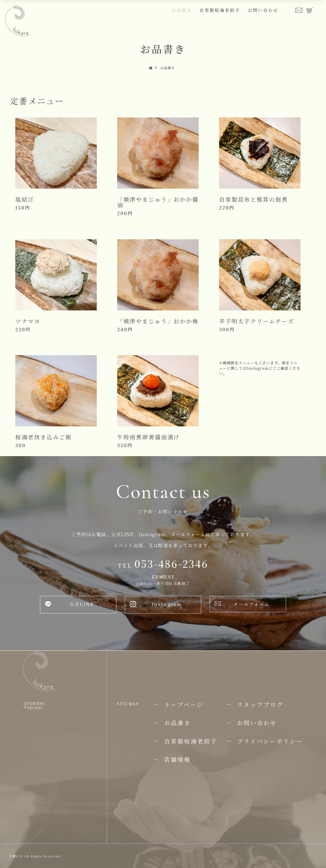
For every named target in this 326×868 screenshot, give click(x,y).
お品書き (182, 10)
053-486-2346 (163, 564)
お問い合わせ (263, 10)
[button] (78, 605)
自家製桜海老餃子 (220, 10)
